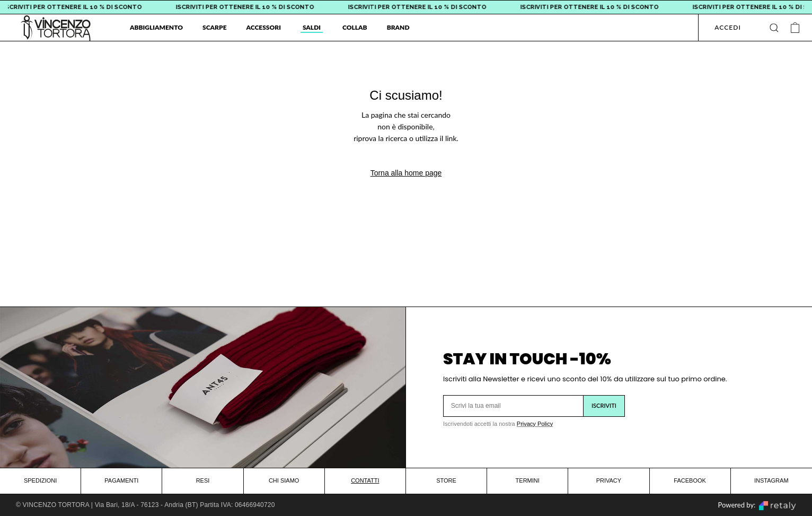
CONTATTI (365, 480)
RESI (203, 480)
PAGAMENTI (121, 480)
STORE (446, 480)
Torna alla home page (406, 173)
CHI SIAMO (284, 480)
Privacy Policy (535, 424)
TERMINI (528, 480)
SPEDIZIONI (40, 480)
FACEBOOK (690, 480)
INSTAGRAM (771, 480)
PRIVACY (609, 480)
